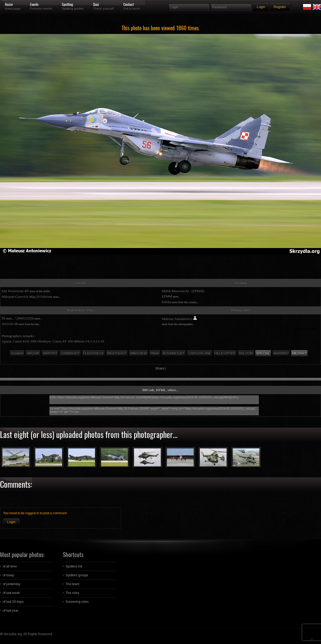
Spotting (67, 5)
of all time (10, 566)
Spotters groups (77, 575)
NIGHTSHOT (117, 353)
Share (160, 368)
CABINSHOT (70, 353)
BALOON (246, 353)
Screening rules (77, 602)
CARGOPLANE (200, 353)
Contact (129, 5)
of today (8, 575)
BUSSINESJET (174, 353)
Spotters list (74, 566)
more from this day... (30, 324)
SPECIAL (263, 353)
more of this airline (40, 291)
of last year (11, 611)
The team (72, 584)
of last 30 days (13, 602)
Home (9, 5)
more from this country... (185, 302)
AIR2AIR (33, 353)
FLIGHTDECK (93, 353)
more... (57, 297)
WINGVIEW (138, 353)
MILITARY (299, 353)
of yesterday (12, 584)
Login (11, 522)
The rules (72, 593)
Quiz (96, 5)
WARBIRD (281, 353)
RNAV (155, 353)
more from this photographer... (178, 324)
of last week (11, 593)
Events (34, 5)
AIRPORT (50, 353)
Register (280, 7)
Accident (17, 353)
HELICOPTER (225, 353)
